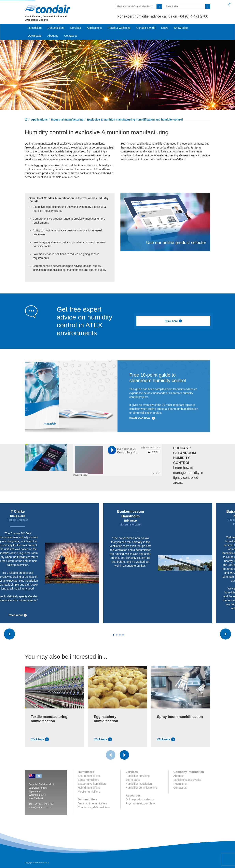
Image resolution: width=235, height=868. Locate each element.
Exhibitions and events (187, 780)
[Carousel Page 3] (120, 635)
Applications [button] (94, 28)
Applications (39, 120)
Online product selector (140, 799)
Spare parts (133, 780)
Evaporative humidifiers (92, 784)
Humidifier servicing (138, 776)
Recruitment (181, 784)
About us (53, 36)
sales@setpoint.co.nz (40, 808)
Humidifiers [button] (35, 28)
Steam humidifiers (89, 776)
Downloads (35, 36)
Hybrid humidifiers (89, 788)
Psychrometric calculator (141, 803)
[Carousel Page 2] (117, 635)
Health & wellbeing (119, 28)
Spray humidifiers (89, 780)
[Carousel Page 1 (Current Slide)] (114, 635)
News (165, 28)
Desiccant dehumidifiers (93, 803)
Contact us (71, 36)
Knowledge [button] (181, 28)
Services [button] (76, 28)
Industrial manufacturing (67, 120)
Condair (48, 9)
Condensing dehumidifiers (94, 807)
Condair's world (146, 28)
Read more (18, 615)
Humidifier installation (139, 784)
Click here (173, 321)
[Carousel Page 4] (123, 635)
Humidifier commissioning (141, 788)
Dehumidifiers (56, 28)
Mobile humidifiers (89, 792)
